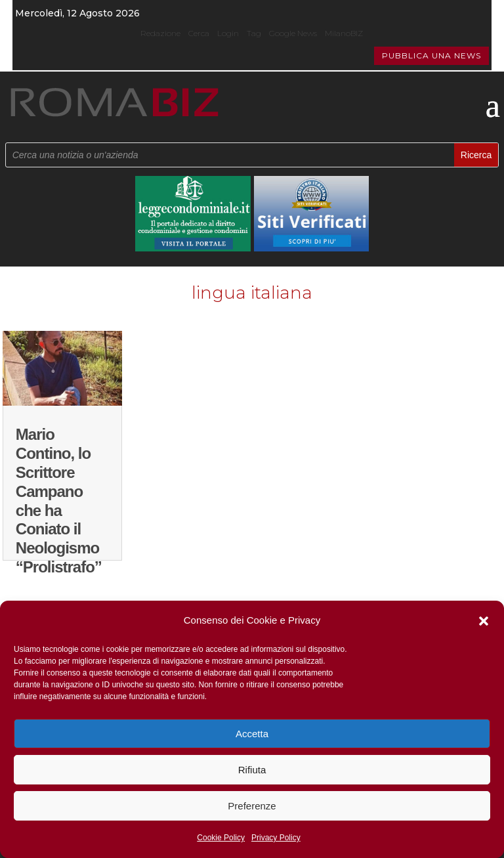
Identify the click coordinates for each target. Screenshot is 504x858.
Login (228, 33)
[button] (484, 621)
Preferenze (252, 806)
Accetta (252, 734)
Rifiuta (252, 770)
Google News (293, 33)
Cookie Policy (221, 838)
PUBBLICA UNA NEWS (431, 55)
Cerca (199, 33)
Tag (254, 33)
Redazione (160, 33)
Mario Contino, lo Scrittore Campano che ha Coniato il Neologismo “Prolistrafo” (59, 501)
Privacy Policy (276, 838)
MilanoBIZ (344, 33)
